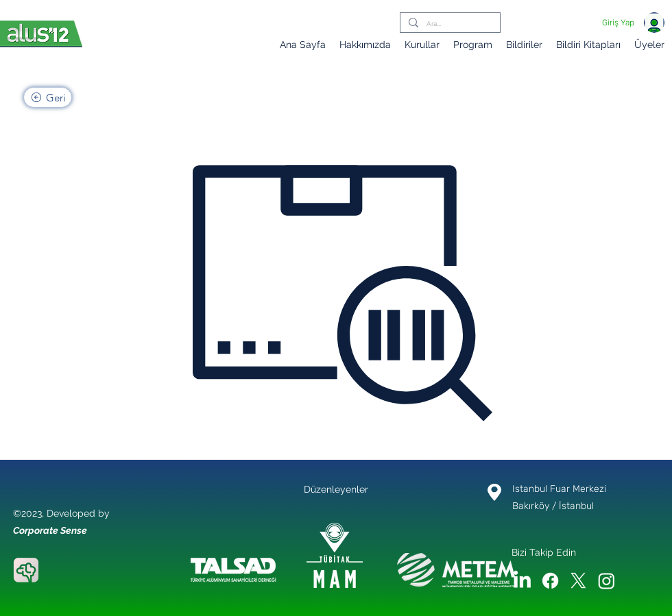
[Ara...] (449, 25)
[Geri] (48, 97)
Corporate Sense (50, 530)
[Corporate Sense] (26, 570)
